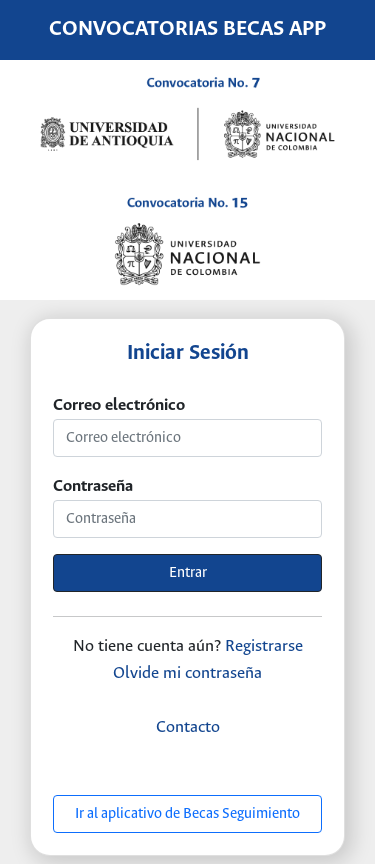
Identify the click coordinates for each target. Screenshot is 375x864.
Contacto (188, 727)
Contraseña (93, 486)
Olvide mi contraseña (187, 673)
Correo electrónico (119, 405)
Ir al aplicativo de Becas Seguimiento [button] (187, 814)
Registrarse (264, 646)
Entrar (188, 573)
